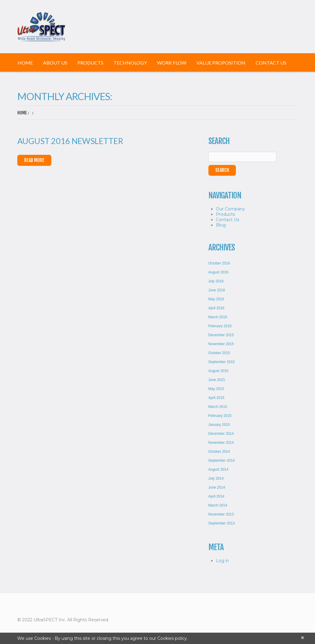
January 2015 (219, 425)
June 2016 (217, 290)
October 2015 (219, 353)
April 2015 (216, 398)
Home (25, 63)
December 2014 (221, 434)
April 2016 (216, 308)
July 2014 (216, 478)
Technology (130, 63)
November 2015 (221, 344)
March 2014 (218, 505)
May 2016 (216, 299)
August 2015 (218, 371)
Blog (221, 225)
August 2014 (218, 469)
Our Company (231, 209)
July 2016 (216, 281)
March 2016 (218, 317)
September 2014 (222, 461)
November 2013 (221, 514)
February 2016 (220, 326)
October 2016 (219, 263)
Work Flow (172, 63)
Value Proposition (221, 63)
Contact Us (271, 63)
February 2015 (220, 416)
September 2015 (222, 362)
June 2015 (217, 380)
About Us (55, 63)
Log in (222, 561)
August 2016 (218, 272)
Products (90, 63)
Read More (34, 160)
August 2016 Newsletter (70, 141)
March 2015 (218, 407)
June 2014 (217, 487)
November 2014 (221, 443)
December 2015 (221, 335)
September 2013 (222, 523)
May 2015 (216, 389)
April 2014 (216, 496)
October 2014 (219, 452)
